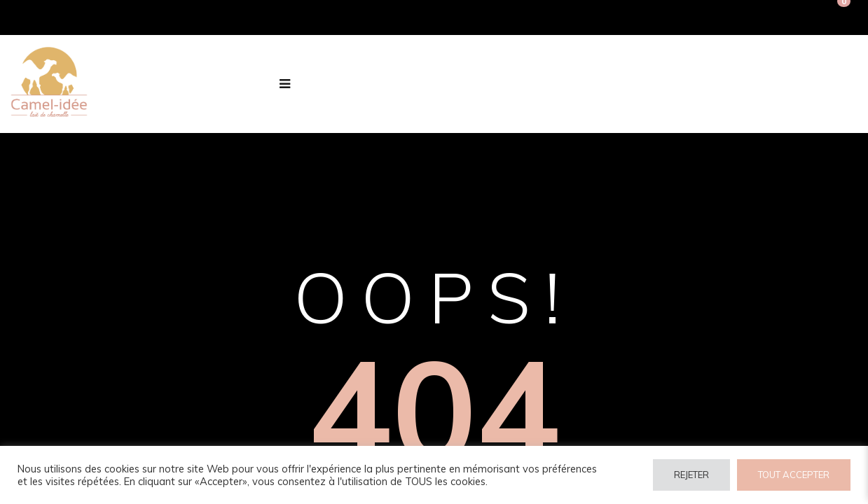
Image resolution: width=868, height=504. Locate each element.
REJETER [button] (691, 475)
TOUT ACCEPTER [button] (794, 475)
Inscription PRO (785, 17)
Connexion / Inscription (672, 17)
